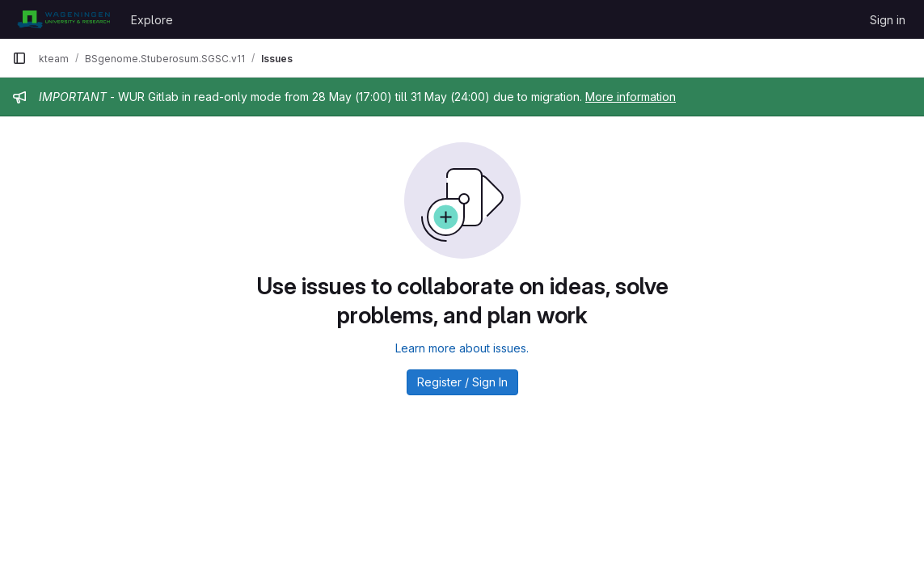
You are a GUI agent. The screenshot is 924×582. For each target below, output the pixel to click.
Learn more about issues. (462, 348)
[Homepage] (63, 19)
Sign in (888, 20)
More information (631, 97)
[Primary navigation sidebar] (19, 58)
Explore (152, 20)
